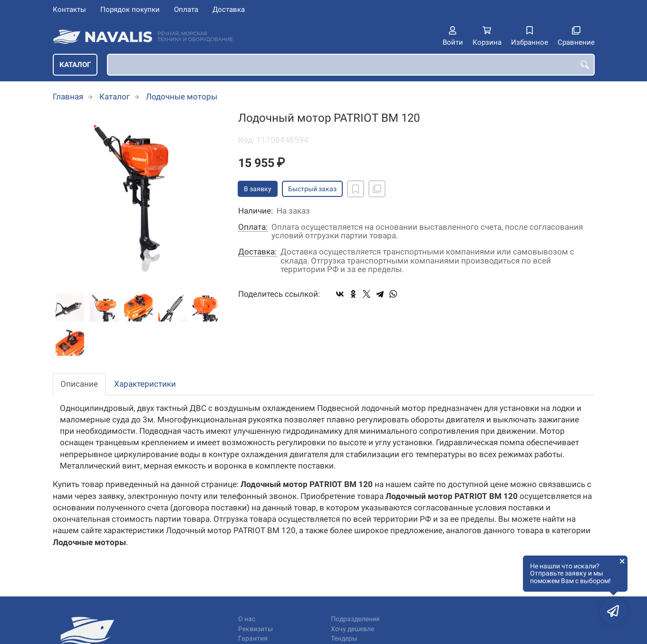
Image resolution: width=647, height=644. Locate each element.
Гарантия (253, 639)
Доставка (229, 10)
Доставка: (257, 252)
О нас (247, 619)
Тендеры (344, 639)
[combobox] (351, 65)
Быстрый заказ (312, 189)
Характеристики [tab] (145, 384)
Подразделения (355, 619)
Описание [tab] (79, 384)
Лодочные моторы (182, 97)
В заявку (258, 189)
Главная (68, 97)
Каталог (75, 65)
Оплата (186, 10)
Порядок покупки (130, 10)
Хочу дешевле (352, 629)
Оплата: (253, 227)
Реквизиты (256, 629)
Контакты (69, 10)
